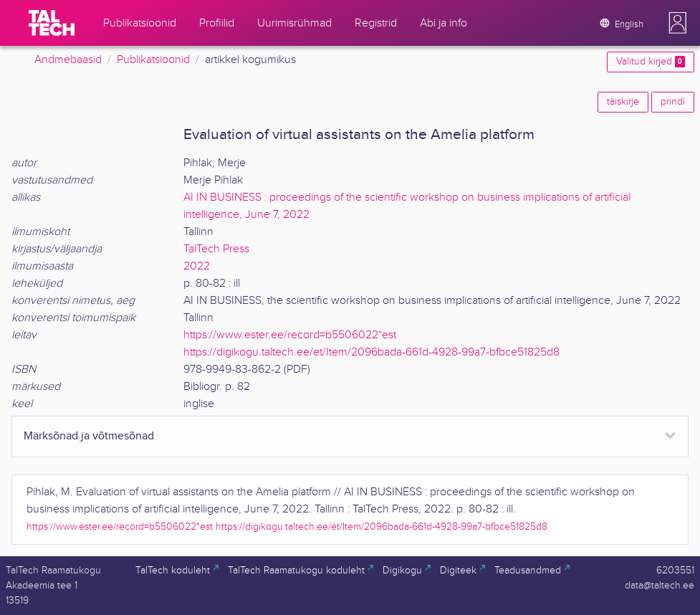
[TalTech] (52, 23)
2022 (197, 266)
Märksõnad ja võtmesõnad (89, 436)
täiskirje (623, 102)
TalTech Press (216, 249)
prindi (673, 102)
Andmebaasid (68, 60)
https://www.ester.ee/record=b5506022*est (290, 335)
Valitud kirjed (651, 62)
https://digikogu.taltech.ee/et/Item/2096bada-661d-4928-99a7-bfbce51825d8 (371, 352)
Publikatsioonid (153, 60)
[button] (678, 23)
